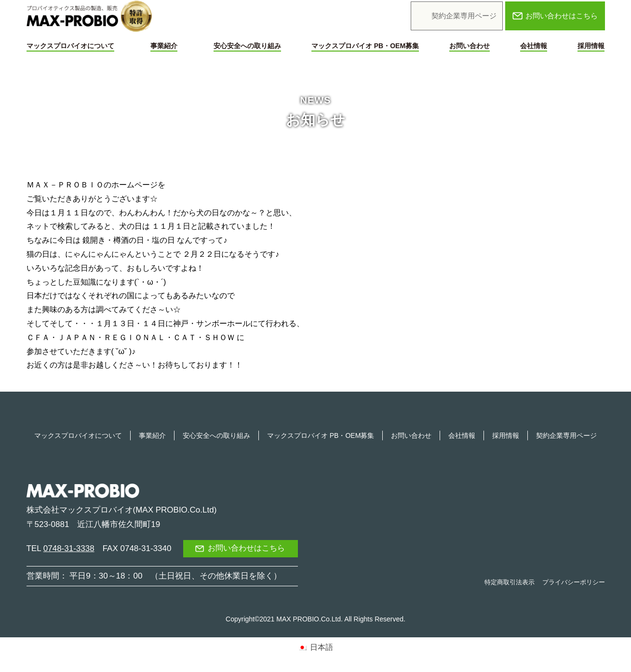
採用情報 (591, 46)
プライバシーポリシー (574, 582)
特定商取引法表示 (510, 582)
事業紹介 (164, 46)
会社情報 (534, 46)
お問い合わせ (470, 46)
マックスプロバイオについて (70, 46)
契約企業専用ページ (566, 435)
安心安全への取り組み (247, 46)
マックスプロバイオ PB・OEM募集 (365, 46)
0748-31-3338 (69, 548)
